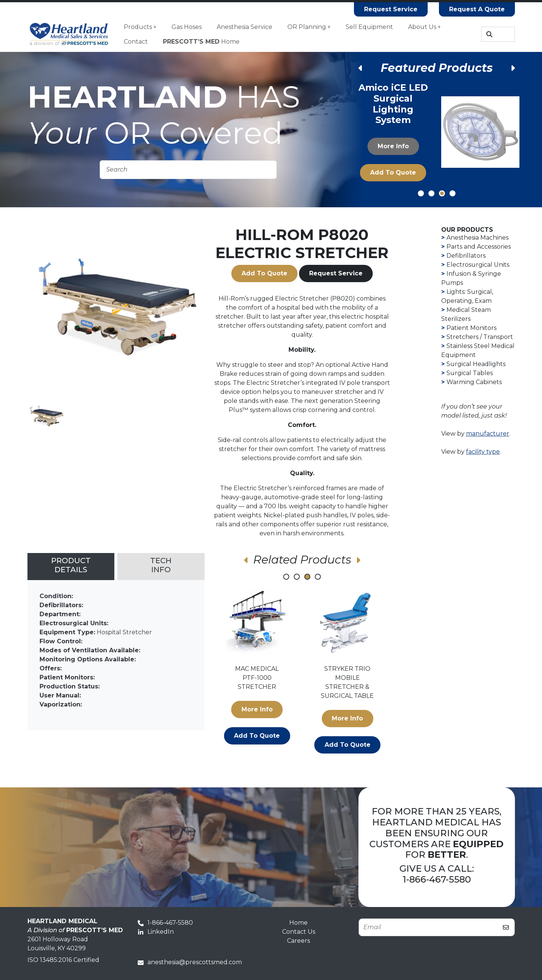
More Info (393, 146)
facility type (483, 452)
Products (140, 27)
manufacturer (488, 434)
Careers (298, 941)
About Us (424, 27)
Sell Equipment (369, 27)
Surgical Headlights (476, 364)
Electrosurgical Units (478, 265)
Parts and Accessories (479, 247)
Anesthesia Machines (477, 238)
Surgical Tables (470, 373)
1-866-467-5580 (437, 879)
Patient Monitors (471, 328)
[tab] (71, 567)
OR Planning (309, 27)
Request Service (391, 9)
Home (201, 42)
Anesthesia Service (244, 27)
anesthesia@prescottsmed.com (190, 962)
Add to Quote (393, 172)
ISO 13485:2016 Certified (63, 960)
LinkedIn (156, 932)
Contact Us (299, 932)
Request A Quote (477, 9)
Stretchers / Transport (480, 337)
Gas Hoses (187, 27)
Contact (136, 42)
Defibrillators (466, 256)
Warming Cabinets (474, 382)
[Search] (498, 34)
